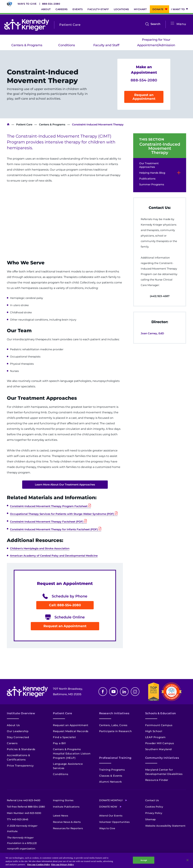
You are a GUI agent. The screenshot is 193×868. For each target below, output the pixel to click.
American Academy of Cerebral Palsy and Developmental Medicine (54, 556)
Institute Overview (21, 713)
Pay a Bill (59, 743)
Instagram (135, 692)
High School (154, 731)
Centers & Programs (27, 45)
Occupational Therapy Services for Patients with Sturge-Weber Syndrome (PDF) (62, 514)
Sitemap (150, 819)
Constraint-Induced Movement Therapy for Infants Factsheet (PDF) (54, 529)
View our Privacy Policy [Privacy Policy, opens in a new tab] (62, 864)
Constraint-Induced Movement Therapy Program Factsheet (49, 506)
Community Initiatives (162, 758)
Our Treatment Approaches (149, 165)
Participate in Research (115, 731)
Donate (158, 9)
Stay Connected (18, 737)
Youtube (113, 692)
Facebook (103, 692)
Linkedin (124, 692)
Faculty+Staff (98, 9)
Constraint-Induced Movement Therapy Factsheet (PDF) (47, 522)
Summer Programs (152, 184)
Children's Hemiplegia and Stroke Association (40, 548)
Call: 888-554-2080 (65, 605)
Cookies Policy (154, 807)
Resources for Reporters (68, 828)
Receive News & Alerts (67, 822)
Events (78, 9)
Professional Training (115, 758)
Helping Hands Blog (152, 173)
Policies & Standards (21, 749)
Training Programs (112, 770)
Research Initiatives (114, 713)
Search (155, 24)
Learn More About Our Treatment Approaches (65, 485)
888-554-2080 (51, 4)
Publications (147, 179)
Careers (62, 9)
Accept (144, 860)
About (46, 9)
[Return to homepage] (27, 25)
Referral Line (24, 800)
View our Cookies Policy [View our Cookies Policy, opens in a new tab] (39, 864)
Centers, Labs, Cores (113, 725)
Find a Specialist (64, 737)
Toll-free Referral (26, 807)
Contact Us (152, 800)
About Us (13, 725)
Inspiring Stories (63, 800)
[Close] (188, 860)
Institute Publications (66, 807)
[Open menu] (172, 23)
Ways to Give (27, 4)
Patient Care (24, 124)
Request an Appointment (144, 97)
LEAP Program (155, 737)
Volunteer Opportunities (114, 822)
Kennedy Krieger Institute (8, 124)
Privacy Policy (154, 813)
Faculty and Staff (106, 45)
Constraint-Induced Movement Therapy (160, 148)
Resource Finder (157, 780)
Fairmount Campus (159, 725)
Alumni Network (111, 782)
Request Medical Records (71, 731)
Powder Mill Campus (160, 743)
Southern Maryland (158, 749)
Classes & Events (111, 776)
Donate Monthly (111, 800)
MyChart (140, 9)
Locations (121, 9)
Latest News (60, 816)
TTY (18, 819)
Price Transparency (20, 766)
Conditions (67, 45)
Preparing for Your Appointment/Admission (156, 42)
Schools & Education (161, 713)
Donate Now (108, 807)
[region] (96, 860)
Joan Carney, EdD (152, 333)
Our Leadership (18, 731)
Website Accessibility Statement (165, 826)
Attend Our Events (111, 816)
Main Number (24, 813)
